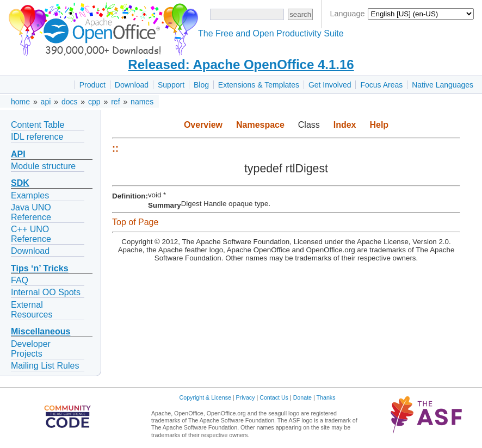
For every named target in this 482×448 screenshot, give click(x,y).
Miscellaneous (41, 331)
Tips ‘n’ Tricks (40, 268)
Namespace (260, 125)
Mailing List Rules (45, 366)
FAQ (20, 280)
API (18, 154)
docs (70, 102)
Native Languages (443, 85)
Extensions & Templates (259, 85)
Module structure (43, 166)
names (142, 102)
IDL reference (37, 137)
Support (171, 85)
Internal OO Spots (46, 292)
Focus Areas (381, 85)
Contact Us (274, 397)
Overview (203, 125)
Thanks (326, 397)
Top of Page (135, 222)
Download (132, 85)
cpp (94, 102)
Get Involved (330, 85)
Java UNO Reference (31, 212)
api (46, 102)
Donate (302, 397)
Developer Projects (31, 349)
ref (115, 102)
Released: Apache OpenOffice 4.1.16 (241, 64)
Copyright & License (205, 397)
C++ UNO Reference (31, 234)
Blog (201, 85)
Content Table (38, 125)
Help (379, 125)
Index (345, 125)
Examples (30, 195)
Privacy (246, 397)
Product (92, 85)
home (20, 102)
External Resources (32, 310)
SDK (20, 183)
